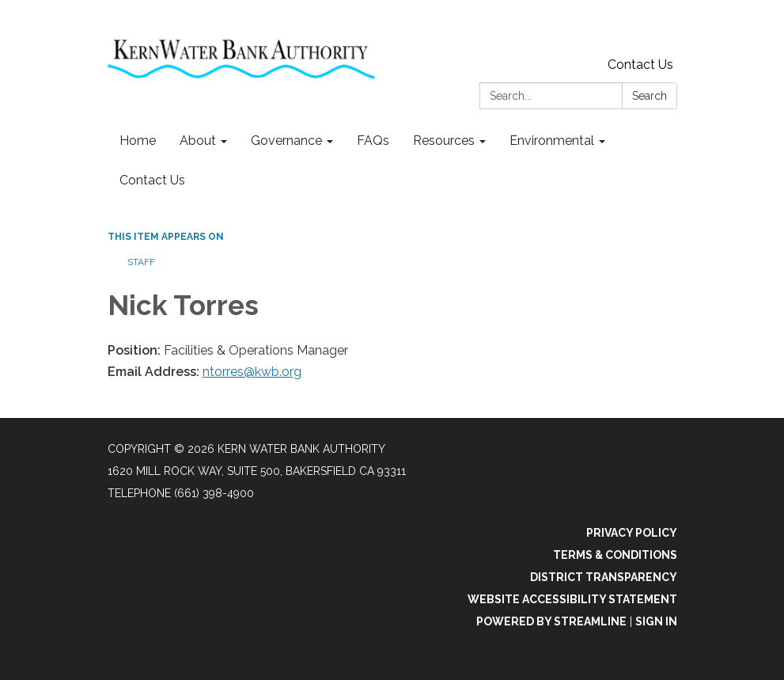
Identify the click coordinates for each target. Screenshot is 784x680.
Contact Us (640, 65)
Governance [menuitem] (286, 141)
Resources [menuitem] (444, 141)
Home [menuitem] (138, 141)
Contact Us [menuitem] (152, 180)
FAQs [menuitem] (373, 141)
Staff (141, 262)
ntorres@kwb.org (252, 372)
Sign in (656, 621)
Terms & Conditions (615, 555)
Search (650, 96)
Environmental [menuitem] (552, 141)
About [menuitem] (198, 141)
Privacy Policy (632, 533)
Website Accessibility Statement (572, 599)
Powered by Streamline (551, 621)
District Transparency (604, 577)
